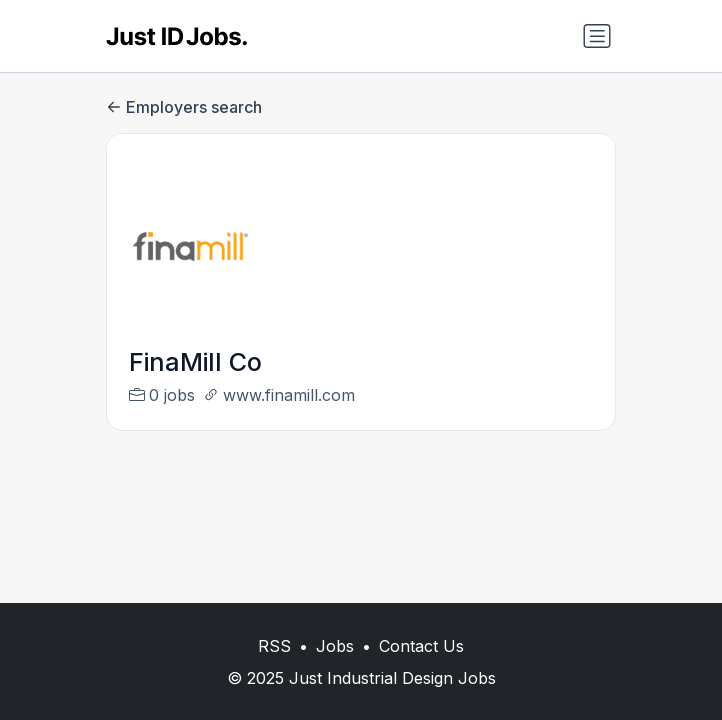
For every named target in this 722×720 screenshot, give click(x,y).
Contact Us (421, 646)
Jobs (335, 646)
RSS (274, 646)
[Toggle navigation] (597, 36)
